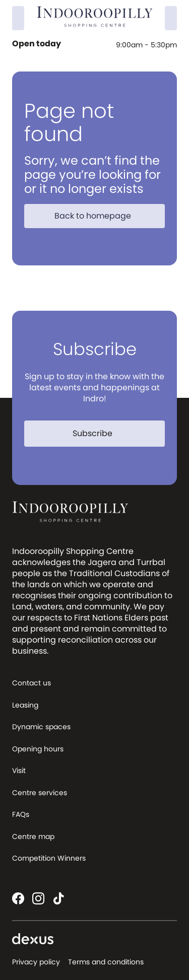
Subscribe (99, 433)
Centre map (33, 836)
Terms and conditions (106, 962)
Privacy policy (36, 962)
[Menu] (171, 18)
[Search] (18, 18)
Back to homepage (99, 216)
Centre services (40, 793)
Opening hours (38, 749)
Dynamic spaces (41, 727)
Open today (38, 44)
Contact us (31, 683)
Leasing (25, 705)
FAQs (21, 814)
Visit (19, 771)
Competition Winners (49, 858)
